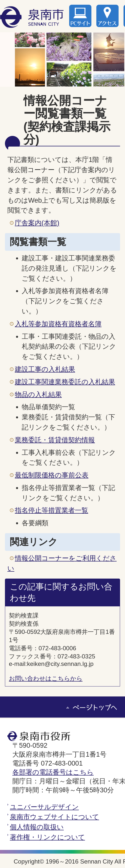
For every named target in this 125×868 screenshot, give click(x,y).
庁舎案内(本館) (37, 223)
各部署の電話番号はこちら (53, 772)
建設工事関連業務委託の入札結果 (65, 382)
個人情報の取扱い (37, 827)
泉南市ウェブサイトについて (54, 817)
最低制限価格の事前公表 (52, 475)
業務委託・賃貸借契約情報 (55, 440)
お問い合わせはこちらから (46, 678)
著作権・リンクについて (47, 837)
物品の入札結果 (38, 394)
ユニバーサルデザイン (44, 807)
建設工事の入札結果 (45, 369)
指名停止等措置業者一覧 (52, 510)
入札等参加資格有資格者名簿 (58, 324)
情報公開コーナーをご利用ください (62, 563)
